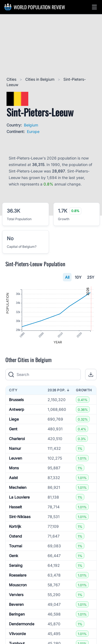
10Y (78, 277)
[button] (94, 7)
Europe (33, 131)
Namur (15, 449)
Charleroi (17, 439)
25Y (91, 277)
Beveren (16, 605)
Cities (12, 79)
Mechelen (18, 488)
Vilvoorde (17, 634)
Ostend (16, 537)
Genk (14, 556)
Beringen (17, 615)
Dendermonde (22, 624)
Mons (14, 468)
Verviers (16, 595)
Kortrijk (15, 527)
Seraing (16, 566)
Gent (13, 429)
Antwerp (17, 410)
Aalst (13, 478)
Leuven (16, 459)
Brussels (16, 400)
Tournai (16, 546)
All (67, 277)
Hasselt (16, 507)
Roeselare (18, 576)
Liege (14, 420)
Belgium (31, 125)
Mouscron (18, 585)
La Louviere (19, 498)
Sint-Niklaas (20, 517)
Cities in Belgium (40, 79)
